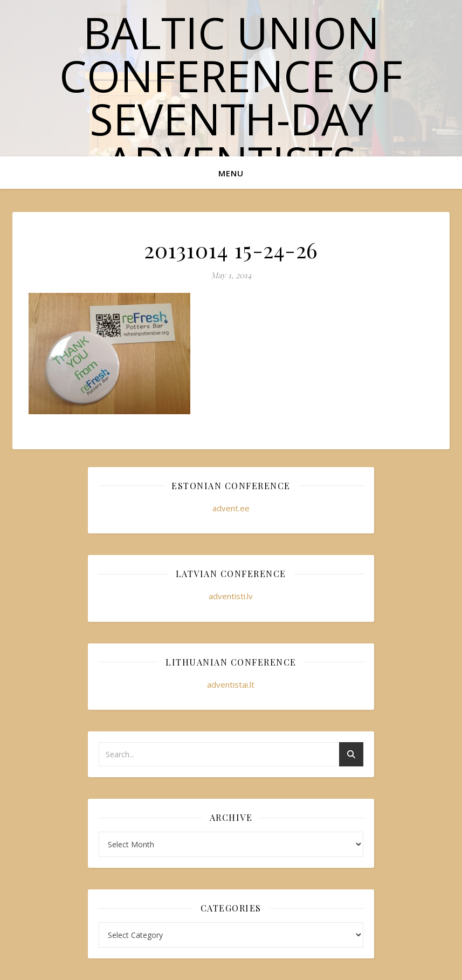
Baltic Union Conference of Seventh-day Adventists (231, 97)
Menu (231, 173)
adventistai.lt (231, 684)
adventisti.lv (231, 596)
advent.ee (231, 508)
